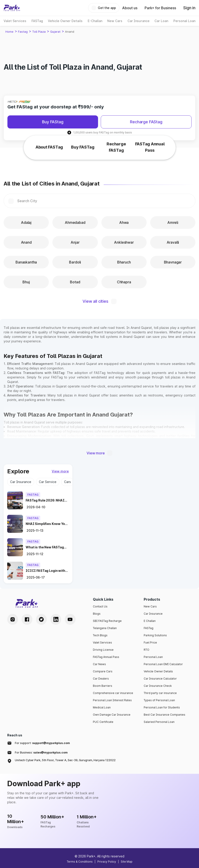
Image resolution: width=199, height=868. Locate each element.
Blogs (97, 614)
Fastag (23, 32)
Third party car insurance (160, 693)
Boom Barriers (103, 686)
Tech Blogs (100, 635)
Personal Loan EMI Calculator (163, 664)
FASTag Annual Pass (106, 657)
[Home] (12, 8)
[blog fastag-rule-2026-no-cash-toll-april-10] (47, 500)
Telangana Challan (105, 628)
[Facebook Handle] (27, 619)
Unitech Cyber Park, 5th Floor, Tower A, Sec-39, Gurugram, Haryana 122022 (65, 760)
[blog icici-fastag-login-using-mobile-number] (47, 571)
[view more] (60, 471)
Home (9, 32)
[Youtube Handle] (70, 619)
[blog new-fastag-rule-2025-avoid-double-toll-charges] (47, 547)
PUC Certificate (103, 722)
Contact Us (100, 606)
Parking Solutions (155, 635)
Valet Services (102, 642)
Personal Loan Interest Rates (112, 700)
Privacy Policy (107, 862)
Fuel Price (150, 642)
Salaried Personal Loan (159, 722)
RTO (146, 650)
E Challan (150, 621)
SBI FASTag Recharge (107, 621)
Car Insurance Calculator (160, 679)
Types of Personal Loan (159, 700)
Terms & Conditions (80, 862)
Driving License (103, 650)
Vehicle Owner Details (158, 671)
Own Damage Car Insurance (112, 715)
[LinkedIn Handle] (56, 619)
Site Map (127, 862)
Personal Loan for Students (162, 707)
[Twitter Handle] (41, 619)
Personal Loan (153, 657)
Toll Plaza (39, 32)
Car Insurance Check (158, 686)
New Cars (150, 606)
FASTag (149, 628)
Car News (99, 664)
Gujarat (55, 32)
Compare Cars (103, 671)
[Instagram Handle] (13, 619)
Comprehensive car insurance (113, 693)
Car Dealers (101, 679)
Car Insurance (153, 614)
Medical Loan (102, 707)
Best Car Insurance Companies (164, 715)
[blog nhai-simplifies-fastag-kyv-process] (47, 524)
